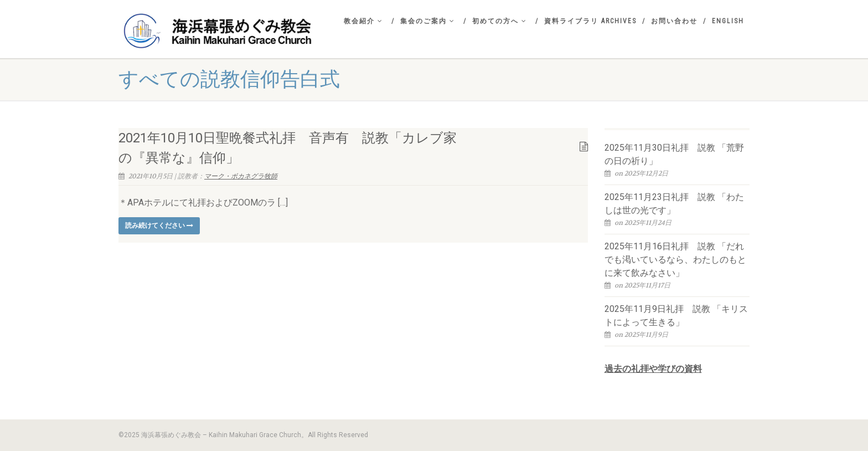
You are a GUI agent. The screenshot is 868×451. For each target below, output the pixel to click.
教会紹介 (363, 21)
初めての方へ (500, 21)
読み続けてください (159, 225)
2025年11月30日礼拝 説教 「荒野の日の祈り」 (674, 154)
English (728, 21)
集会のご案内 (428, 21)
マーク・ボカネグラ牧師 (241, 176)
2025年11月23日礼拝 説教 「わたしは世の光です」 (674, 204)
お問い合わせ (674, 21)
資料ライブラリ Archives (590, 21)
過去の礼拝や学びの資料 (653, 369)
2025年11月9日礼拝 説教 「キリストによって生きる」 (676, 316)
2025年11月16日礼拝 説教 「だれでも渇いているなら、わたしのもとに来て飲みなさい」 (675, 260)
